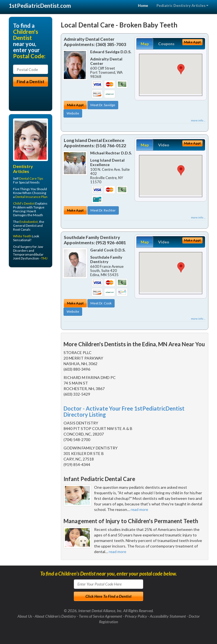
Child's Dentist (24, 203)
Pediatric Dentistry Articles (182, 6)
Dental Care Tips (31, 178)
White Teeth (22, 236)
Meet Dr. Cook (101, 303)
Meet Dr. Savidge (103, 105)
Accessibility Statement (168, 616)
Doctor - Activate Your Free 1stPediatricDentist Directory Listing (124, 411)
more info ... (198, 120)
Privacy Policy (136, 616)
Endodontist (29, 222)
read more (139, 509)
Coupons (166, 44)
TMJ (44, 258)
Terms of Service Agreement (100, 616)
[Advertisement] (37, 315)
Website (73, 113)
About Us (25, 616)
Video (164, 145)
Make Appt (75, 105)
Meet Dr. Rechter (103, 210)
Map (145, 44)
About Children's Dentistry (55, 616)
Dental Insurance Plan (31, 197)
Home (143, 6)
